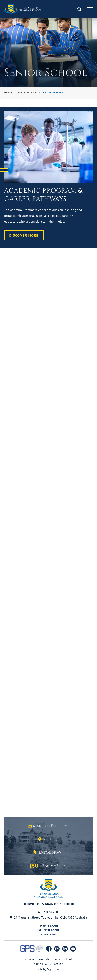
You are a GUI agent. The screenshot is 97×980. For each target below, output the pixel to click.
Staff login (48, 934)
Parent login (49, 926)
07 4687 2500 (51, 912)
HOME (8, 92)
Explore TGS (27, 92)
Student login (48, 930)
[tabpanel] (48, 43)
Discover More (24, 235)
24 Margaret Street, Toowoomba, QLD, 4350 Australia (51, 917)
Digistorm (53, 969)
